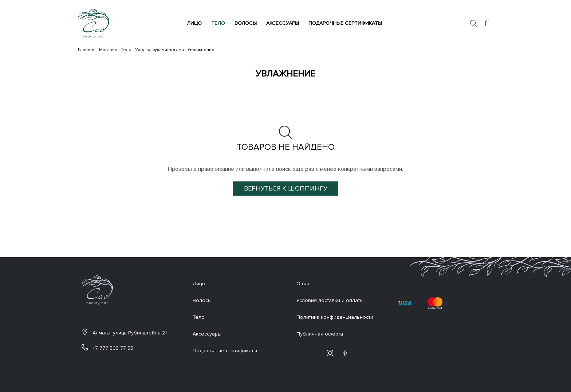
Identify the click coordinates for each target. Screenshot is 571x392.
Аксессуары (284, 23)
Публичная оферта (320, 334)
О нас (303, 284)
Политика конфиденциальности (335, 317)
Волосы (247, 23)
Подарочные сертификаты (346, 23)
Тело (219, 23)
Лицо (195, 23)
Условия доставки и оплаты (330, 300)
